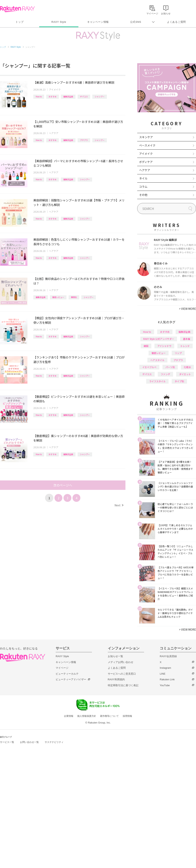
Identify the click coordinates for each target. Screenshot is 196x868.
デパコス (84, 96)
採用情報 (127, 716)
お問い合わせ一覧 (29, 742)
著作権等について (109, 716)
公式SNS (136, 22)
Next (119, 505)
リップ (178, 353)
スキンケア (146, 137)
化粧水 (187, 367)
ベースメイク (147, 145)
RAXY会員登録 (168, 656)
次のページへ (63, 485)
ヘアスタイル (157, 360)
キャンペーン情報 (98, 22)
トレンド (185, 346)
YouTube (165, 685)
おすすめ (53, 96)
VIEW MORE (187, 309)
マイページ (62, 668)
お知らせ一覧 (115, 656)
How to (39, 96)
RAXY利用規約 (116, 679)
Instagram (165, 668)
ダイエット (185, 374)
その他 (143, 195)
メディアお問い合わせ (121, 662)
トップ (20, 22)
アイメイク (55, 89)
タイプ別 (179, 381)
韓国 (146, 346)
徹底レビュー (58, 297)
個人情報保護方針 (87, 716)
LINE (163, 674)
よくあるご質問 (176, 22)
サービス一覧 (7, 742)
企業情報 (69, 716)
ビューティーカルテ (67, 674)
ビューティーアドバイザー (71, 679)
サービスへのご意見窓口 (122, 674)
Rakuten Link (167, 679)
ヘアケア (54, 133)
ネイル (143, 178)
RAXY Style (59, 22)
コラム (143, 187)
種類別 (74, 297)
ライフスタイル (157, 381)
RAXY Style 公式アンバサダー (159, 339)
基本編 (187, 339)
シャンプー (100, 96)
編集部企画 (68, 96)
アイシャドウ (164, 346)
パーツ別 (170, 367)
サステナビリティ (54, 742)
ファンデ (165, 374)
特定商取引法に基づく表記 (123, 685)
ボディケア (146, 162)
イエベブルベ (149, 367)
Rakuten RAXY (17, 9)
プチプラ (84, 140)
